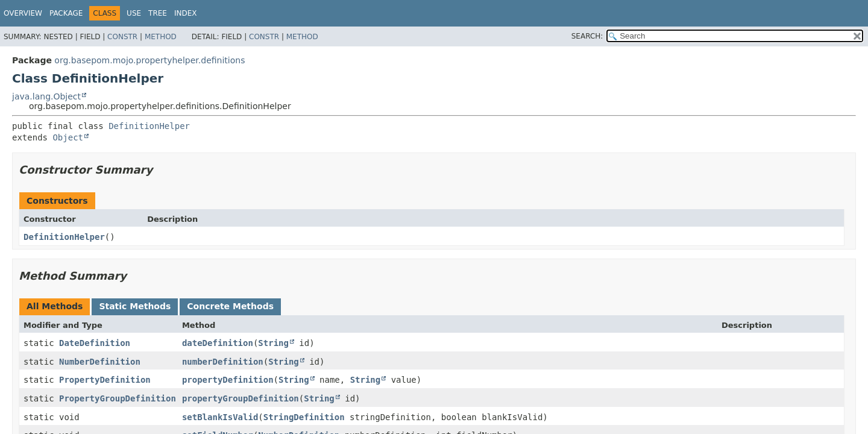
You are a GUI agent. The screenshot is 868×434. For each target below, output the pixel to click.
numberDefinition (223, 362)
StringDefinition (304, 417)
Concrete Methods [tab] (230, 306)
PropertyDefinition (105, 380)
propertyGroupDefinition (241, 398)
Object (68, 137)
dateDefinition (218, 343)
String (273, 343)
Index (186, 13)
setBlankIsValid (220, 417)
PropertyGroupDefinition (118, 398)
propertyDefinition (228, 380)
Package (66, 13)
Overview (23, 13)
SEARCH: (587, 36)
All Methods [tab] (55, 306)
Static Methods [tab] (135, 306)
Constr (122, 37)
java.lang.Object (46, 96)
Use (134, 13)
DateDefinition (95, 343)
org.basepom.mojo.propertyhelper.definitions (149, 60)
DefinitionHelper (149, 126)
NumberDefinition (100, 362)
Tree (158, 13)
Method (161, 37)
